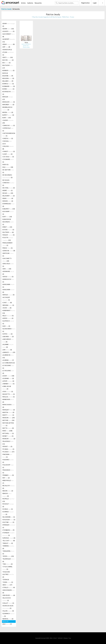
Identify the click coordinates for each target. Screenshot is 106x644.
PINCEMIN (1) (7, 456)
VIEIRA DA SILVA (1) (8, 607)
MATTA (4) (8, 428)
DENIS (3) (8, 198)
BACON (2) (8, 60)
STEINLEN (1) (8, 534)
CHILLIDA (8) (8, 148)
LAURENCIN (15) (8, 356)
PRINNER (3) (8, 475)
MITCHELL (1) (8, 433)
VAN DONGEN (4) (9, 591)
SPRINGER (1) (9, 526)
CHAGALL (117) (7, 142)
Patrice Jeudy (6, 9)
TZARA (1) (8, 582)
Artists (23, 3)
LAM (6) (7, 350)
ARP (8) (6, 47)
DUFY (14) (7, 217)
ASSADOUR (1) (7, 50)
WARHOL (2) (8, 619)
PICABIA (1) (8, 449)
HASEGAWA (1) (8, 286)
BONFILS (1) (8, 84)
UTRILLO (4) (9, 587)
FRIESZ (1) (7, 248)
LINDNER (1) (8, 384)
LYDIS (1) (8, 391)
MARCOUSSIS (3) (9, 406)
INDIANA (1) (8, 305)
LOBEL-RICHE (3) (7, 388)
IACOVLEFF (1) (6, 299)
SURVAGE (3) (9, 538)
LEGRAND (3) (8, 378)
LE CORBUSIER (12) (9, 363)
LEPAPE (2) (8, 381)
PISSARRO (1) (8, 461)
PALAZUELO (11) (8, 443)
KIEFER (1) (8, 318)
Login (95, 3)
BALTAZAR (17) (8, 67)
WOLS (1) (5, 621)
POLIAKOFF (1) (8, 466)
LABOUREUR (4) (8, 340)
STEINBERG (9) (8, 530)
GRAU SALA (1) (8, 265)
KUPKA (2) (7, 334)
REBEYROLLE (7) (8, 482)
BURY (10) (7, 118)
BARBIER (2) (8, 70)
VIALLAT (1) (8, 603)
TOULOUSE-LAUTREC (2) (8, 574)
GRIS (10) (7, 269)
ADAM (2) (9, 25)
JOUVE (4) (7, 308)
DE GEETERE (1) (8, 171)
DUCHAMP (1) (8, 213)
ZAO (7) (7, 624)
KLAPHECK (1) (8, 322)
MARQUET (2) (9, 410)
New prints (38, 3)
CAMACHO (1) (9, 125)
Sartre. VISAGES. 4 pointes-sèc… (26, 45)
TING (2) (7, 564)
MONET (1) (8, 436)
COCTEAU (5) (8, 157)
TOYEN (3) (6, 580)
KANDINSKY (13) (9, 312)
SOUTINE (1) (8, 522)
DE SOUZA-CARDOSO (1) (8, 183)
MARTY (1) (8, 415)
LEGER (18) (8, 376)
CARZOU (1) (8, 138)
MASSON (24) (9, 418)
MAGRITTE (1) (9, 394)
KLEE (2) (6, 326)
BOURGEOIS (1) (8, 93)
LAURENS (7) (8, 360)
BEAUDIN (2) (8, 78)
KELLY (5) (8, 316)
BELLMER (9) (8, 81)
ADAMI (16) (8, 29)
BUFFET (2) (8, 115)
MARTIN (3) (8, 412)
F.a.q (70, 638)
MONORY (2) (9, 439)
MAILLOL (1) (9, 397)
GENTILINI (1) (8, 255)
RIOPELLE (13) (8, 500)
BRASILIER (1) (9, 102)
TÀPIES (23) (8, 556)
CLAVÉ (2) (7, 154)
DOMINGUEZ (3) (8, 205)
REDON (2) (8, 491)
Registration (85, 3)
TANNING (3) (8, 547)
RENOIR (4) (7, 495)
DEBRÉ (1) (7, 190)
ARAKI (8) (9, 44)
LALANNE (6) (8, 346)
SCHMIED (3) (8, 513)
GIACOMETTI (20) (7, 260)
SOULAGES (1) (9, 520)
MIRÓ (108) (7, 431)
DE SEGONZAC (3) (7, 176)
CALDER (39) (8, 122)
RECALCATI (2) (8, 487)
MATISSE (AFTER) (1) (8, 424)
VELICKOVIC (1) (7, 599)
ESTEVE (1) (8, 230)
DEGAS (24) (8, 193)
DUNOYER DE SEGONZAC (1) (8, 222)
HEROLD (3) (8, 295)
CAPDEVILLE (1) (8, 129)
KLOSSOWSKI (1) (9, 330)
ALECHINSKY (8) (9, 35)
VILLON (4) (8, 611)
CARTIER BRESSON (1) (9, 134)
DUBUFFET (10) (9, 209)
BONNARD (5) (9, 86)
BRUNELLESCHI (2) (7, 108)
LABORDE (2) (8, 336)
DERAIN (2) (8, 201)
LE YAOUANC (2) (8, 372)
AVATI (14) (8, 57)
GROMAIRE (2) (8, 273)
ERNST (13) (7, 227)
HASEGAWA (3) (8, 291)
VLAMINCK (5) (8, 615)
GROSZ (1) (8, 277)
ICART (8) (7, 303)
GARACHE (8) (9, 251)
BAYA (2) (5, 73)
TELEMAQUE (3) (8, 560)
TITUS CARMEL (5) (7, 568)
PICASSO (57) (8, 452)
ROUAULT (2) (8, 505)
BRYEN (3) (8, 112)
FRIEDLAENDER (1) (7, 244)
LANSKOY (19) (9, 352)
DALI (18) (8, 167)
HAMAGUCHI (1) (8, 281)
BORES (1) (8, 89)
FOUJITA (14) (8, 239)
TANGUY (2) (8, 543)
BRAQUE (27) (8, 98)
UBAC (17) (7, 585)
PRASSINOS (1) (8, 471)
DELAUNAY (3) (9, 196)
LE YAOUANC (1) (8, 367)
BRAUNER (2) (8, 105)
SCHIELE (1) (8, 509)
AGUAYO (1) (8, 31)
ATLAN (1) (8, 54)
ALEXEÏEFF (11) (9, 40)
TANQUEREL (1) (8, 552)
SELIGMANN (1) (9, 517)
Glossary (66, 638)
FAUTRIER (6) (8, 232)
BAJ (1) (6, 63)
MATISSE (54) (8, 420)
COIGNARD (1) (8, 161)
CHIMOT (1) (9, 151)
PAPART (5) (7, 446)
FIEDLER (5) (8, 235)
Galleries (30, 3)
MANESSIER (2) (8, 401)
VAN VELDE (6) (9, 595)
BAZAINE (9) (8, 76)
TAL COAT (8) (9, 541)
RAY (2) (6, 478)
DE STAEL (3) (9, 188)
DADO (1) (5, 164)
